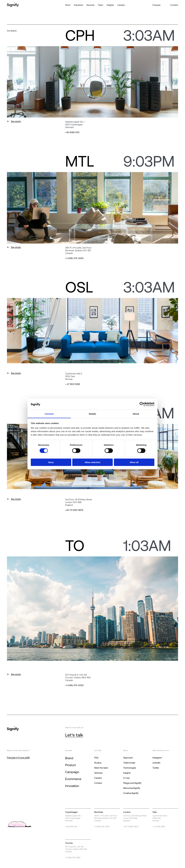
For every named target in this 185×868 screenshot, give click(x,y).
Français (156, 5)
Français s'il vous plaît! (18, 758)
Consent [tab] (49, 414)
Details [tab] (92, 414)
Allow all (134, 462)
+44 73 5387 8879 (74, 510)
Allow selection (92, 462)
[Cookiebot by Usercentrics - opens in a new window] (142, 404)
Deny (51, 462)
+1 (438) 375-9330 (74, 258)
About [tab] (136, 414)
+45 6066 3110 (72, 132)
